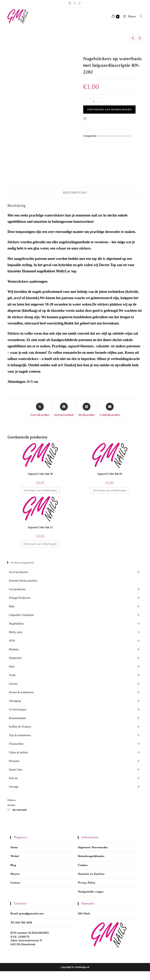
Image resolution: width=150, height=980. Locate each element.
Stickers (128, 136)
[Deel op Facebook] (64, 410)
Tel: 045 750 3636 (21, 923)
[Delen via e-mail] (110, 410)
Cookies (83, 865)
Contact (15, 883)
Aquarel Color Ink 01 (110, 474)
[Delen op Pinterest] (87, 410)
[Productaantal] (94, 102)
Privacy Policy (87, 883)
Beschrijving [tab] (75, 193)
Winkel (15, 856)
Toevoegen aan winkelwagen (109, 110)
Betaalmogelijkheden (91, 856)
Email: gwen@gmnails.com (27, 914)
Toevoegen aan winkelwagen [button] (40, 490)
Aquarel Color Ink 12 (40, 527)
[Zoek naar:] (140, 16)
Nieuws (15, 874)
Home (14, 848)
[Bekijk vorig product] (133, 38)
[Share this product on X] (40, 410)
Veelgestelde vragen (91, 892)
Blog (13, 865)
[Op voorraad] (9, 810)
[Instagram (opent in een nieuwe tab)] (75, 3)
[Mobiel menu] (128, 16)
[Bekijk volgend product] (140, 38)
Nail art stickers (115, 136)
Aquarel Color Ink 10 (40, 474)
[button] (85, 118)
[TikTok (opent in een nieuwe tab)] (79, 3)
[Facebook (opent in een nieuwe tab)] (70, 3)
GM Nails (84, 914)
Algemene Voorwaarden (93, 848)
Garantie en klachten (91, 874)
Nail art (101, 136)
